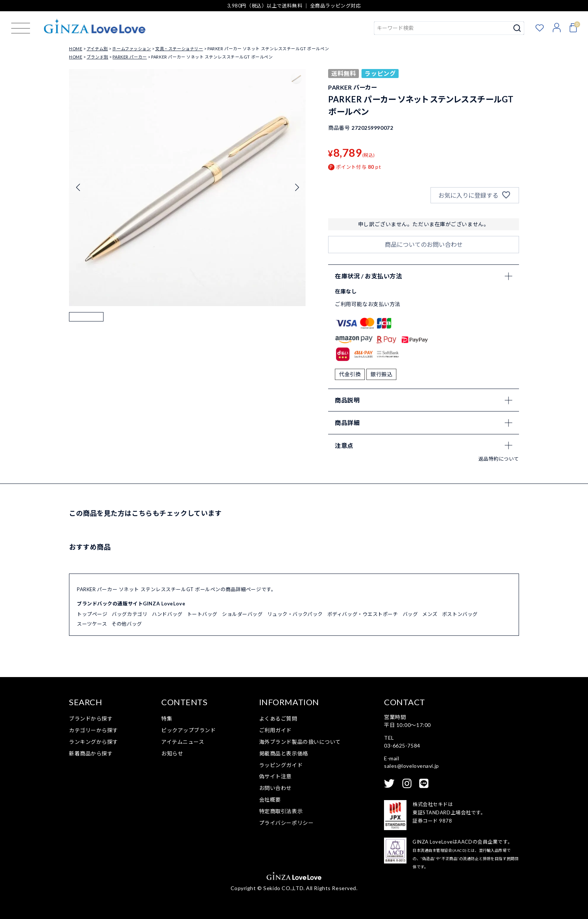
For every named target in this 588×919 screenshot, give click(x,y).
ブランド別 (97, 57)
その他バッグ (127, 624)
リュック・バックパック (295, 614)
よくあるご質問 (278, 719)
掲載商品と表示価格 (284, 753)
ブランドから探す (91, 719)
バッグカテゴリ (130, 614)
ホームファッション (131, 49)
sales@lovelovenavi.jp (412, 766)
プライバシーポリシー (286, 823)
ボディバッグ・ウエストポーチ (363, 614)
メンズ (430, 614)
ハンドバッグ (167, 614)
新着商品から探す (91, 753)
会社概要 (270, 800)
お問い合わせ (275, 788)
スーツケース (92, 624)
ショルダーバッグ (242, 614)
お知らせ (172, 753)
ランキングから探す (94, 742)
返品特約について (499, 459)
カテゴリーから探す (94, 730)
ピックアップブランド (189, 730)
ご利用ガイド (275, 730)
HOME (76, 49)
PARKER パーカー (130, 57)
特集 (167, 719)
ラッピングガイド (281, 765)
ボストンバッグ (460, 614)
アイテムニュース (183, 742)
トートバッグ (202, 614)
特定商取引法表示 (281, 811)
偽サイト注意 (275, 776)
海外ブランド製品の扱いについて (300, 742)
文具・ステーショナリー (179, 49)
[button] (86, 329)
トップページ (92, 614)
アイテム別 (97, 49)
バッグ (410, 614)
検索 (517, 28)
